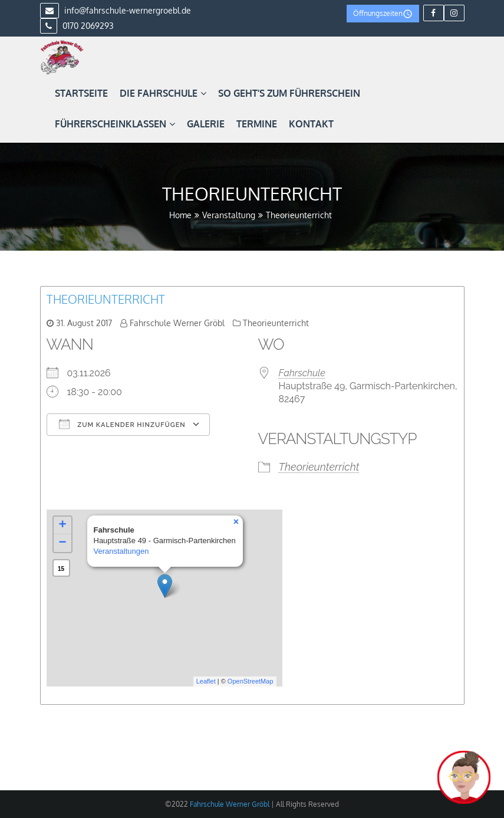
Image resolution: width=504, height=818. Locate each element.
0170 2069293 (77, 26)
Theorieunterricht (106, 299)
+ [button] (62, 525)
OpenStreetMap (251, 681)
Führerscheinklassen (115, 124)
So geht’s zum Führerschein (289, 93)
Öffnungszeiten (383, 14)
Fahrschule (302, 373)
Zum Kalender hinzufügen (122, 424)
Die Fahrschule (163, 93)
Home (180, 215)
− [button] (62, 543)
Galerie (206, 124)
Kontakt (311, 124)
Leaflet (206, 681)
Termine (257, 124)
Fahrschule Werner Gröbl (177, 323)
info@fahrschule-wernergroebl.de (116, 10)
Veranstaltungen (121, 551)
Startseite (81, 93)
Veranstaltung (229, 215)
